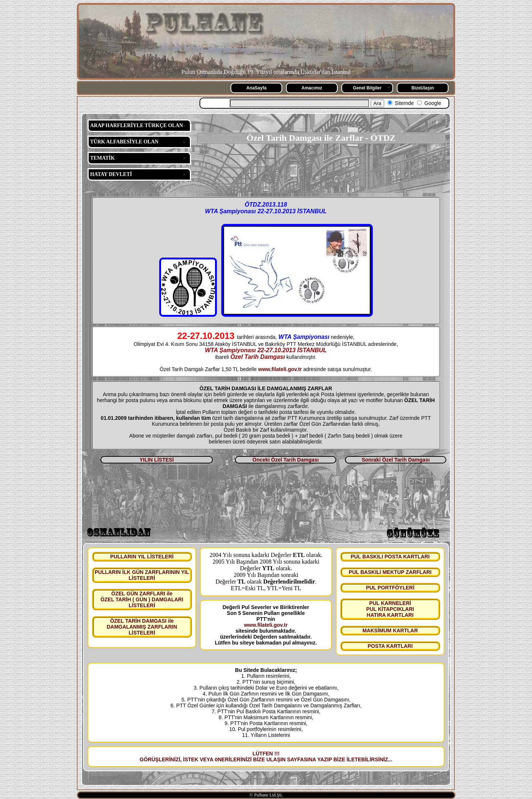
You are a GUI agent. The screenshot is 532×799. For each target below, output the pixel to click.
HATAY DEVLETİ (111, 174)
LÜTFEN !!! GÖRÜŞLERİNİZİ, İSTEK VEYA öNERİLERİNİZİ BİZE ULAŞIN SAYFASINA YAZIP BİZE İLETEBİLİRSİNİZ (264, 756)
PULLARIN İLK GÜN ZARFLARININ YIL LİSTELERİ (142, 575)
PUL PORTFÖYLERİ (390, 588)
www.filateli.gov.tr (280, 369)
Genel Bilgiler (367, 88)
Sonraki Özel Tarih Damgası (396, 460)
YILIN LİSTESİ (157, 460)
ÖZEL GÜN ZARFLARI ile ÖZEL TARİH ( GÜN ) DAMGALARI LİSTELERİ (142, 599)
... (390, 759)
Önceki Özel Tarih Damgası (285, 460)
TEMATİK (103, 158)
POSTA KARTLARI (390, 646)
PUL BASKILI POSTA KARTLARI (390, 557)
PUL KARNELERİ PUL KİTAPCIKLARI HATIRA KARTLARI (390, 609)
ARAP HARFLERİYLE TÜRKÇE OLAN (137, 125)
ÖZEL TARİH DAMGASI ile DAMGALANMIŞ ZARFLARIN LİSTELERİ (142, 627)
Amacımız (312, 88)
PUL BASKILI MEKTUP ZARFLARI (390, 572)
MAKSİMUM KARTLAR (390, 630)
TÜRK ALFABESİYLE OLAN (124, 142)
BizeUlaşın (423, 88)
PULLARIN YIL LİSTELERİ (142, 557)
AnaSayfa (257, 88)
